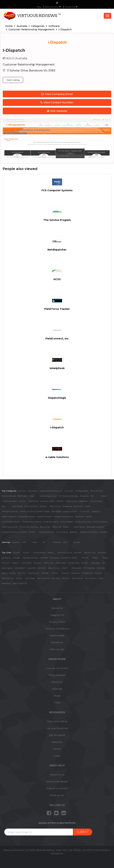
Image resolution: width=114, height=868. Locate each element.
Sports (89, 517)
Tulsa (101, 578)
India (35, 542)
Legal (32, 496)
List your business (57, 728)
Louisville (31, 568)
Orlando (45, 573)
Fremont (6, 563)
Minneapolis (89, 568)
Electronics (34, 501)
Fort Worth (27, 563)
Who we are (57, 649)
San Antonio (91, 578)
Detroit (105, 558)
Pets (4, 506)
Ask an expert (57, 735)
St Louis (65, 578)
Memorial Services (10, 511)
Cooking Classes (70, 511)
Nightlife (83, 501)
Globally (16, 542)
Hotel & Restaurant (48, 496)
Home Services (31, 506)
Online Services (9, 496)
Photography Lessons (32, 522)
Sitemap (57, 689)
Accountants (62, 532)
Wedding (96, 511)
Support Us (57, 615)
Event (88, 506)
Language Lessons (27, 517)
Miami (65, 568)
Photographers (82, 491)
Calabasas (6, 558)
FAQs (57, 702)
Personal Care (96, 491)
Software (22, 491)
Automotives (72, 501)
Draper (95, 558)
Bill (92, 496)
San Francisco (43, 578)
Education (33, 491)
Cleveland (65, 558)
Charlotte (44, 558)
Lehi (104, 563)
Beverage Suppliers (95, 527)
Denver (85, 558)
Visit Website (57, 111)
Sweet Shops (79, 527)
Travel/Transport (9, 501)
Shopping (67, 506)
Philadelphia (87, 573)
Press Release (57, 675)
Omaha (55, 573)
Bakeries (74, 532)
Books (66, 527)
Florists (32, 532)
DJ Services (85, 511)
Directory (57, 682)
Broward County (65, 553)
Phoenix (65, 573)
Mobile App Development (51, 491)
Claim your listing (57, 721)
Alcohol (22, 501)
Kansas (84, 563)
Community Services (29, 527)
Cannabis (69, 491)
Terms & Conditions (57, 629)
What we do (57, 795)
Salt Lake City (8, 578)
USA (24, 542)
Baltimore (102, 553)
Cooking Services (47, 532)
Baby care (57, 527)
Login (57, 756)
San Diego (30, 578)
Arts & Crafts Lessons (11, 522)
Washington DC (20, 583)
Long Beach (20, 568)
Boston (51, 553)
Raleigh (98, 573)
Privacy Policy (57, 622)
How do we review (57, 668)
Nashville (101, 568)
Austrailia (57, 542)
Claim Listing (13, 80)
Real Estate (23, 496)
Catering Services (10, 527)
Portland (75, 573)
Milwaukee (77, 568)
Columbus (54, 558)
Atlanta (16, 553)
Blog (39, 7)
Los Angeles (7, 568)
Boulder (78, 553)
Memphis (42, 568)
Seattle (19, 578)
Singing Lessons (51, 522)
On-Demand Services (68, 496)
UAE (65, 542)
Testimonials (57, 635)
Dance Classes (67, 522)
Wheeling (6, 583)
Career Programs (9, 517)
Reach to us (57, 775)
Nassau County (9, 573)
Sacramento (77, 578)
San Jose (56, 578)
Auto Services (96, 501)
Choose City (71, 7)
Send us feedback (57, 781)
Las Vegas (96, 563)
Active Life (78, 506)
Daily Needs (17, 506)
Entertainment (47, 501)
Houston (38, 563)
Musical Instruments (64, 517)
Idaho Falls (49, 563)
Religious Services (83, 522)
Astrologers (56, 511)
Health (104, 496)
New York (22, 573)
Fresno (15, 563)
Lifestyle (60, 501)
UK (44, 542)
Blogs (57, 696)
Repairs (43, 506)
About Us (57, 608)
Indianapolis (61, 563)
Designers (84, 496)
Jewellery (104, 532)
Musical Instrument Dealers (14, 532)
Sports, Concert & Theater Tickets (35, 511)
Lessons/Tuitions (45, 517)
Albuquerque (39, 553)
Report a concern (57, 788)
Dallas (75, 558)
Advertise (57, 742)
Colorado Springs (30, 558)
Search (57, 749)
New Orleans (34, 573)
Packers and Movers (89, 532)
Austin (26, 553)
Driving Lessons (100, 522)
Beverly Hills (90, 553)
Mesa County (54, 568)
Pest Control (55, 506)
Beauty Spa (45, 527)
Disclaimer (57, 642)
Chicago (16, 558)
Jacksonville (74, 563)
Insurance (80, 517)
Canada (76, 542)
